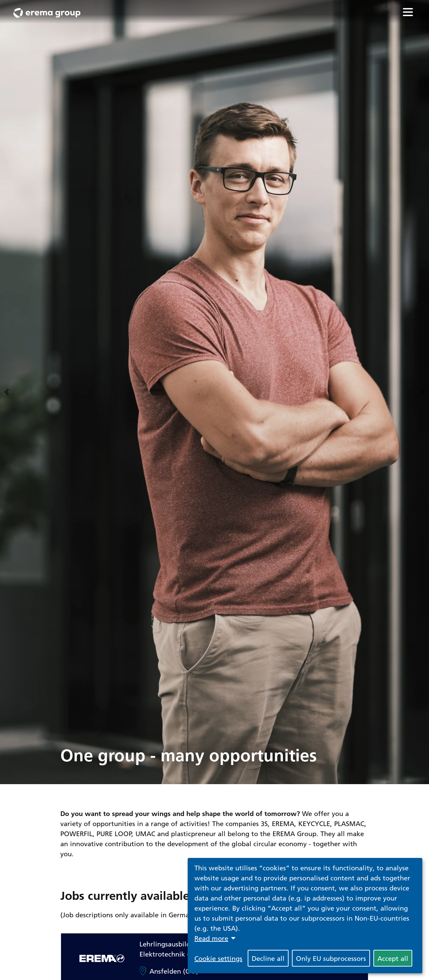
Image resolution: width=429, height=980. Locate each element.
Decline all (268, 958)
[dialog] (305, 916)
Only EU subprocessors (331, 958)
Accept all (393, 958)
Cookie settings (218, 958)
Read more (211, 938)
